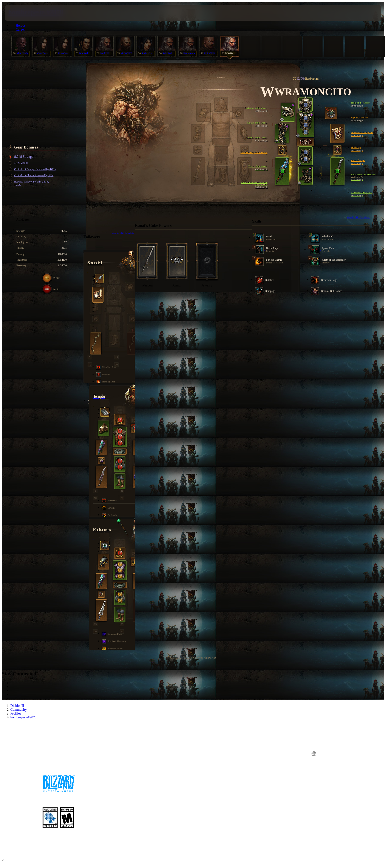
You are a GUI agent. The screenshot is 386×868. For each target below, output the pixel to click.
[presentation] (21, 13)
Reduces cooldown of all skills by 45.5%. (29, 183)
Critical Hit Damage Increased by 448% (33, 169)
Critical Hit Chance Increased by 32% (32, 176)
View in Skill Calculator (358, 217)
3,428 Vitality (19, 163)
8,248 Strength (22, 157)
